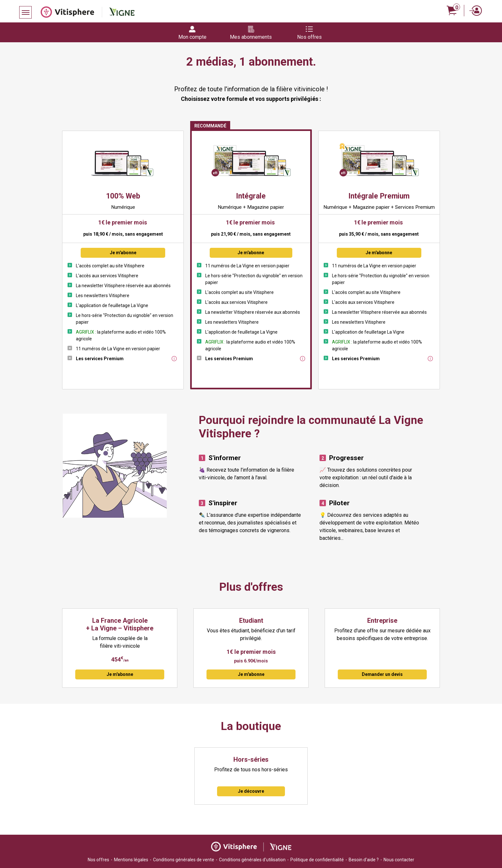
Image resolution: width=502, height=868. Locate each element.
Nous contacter (399, 860)
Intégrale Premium (379, 196)
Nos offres (98, 860)
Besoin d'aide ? (364, 860)
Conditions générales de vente (184, 860)
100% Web (123, 196)
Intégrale (251, 196)
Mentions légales (131, 860)
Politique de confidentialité (317, 860)
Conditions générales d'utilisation (252, 860)
